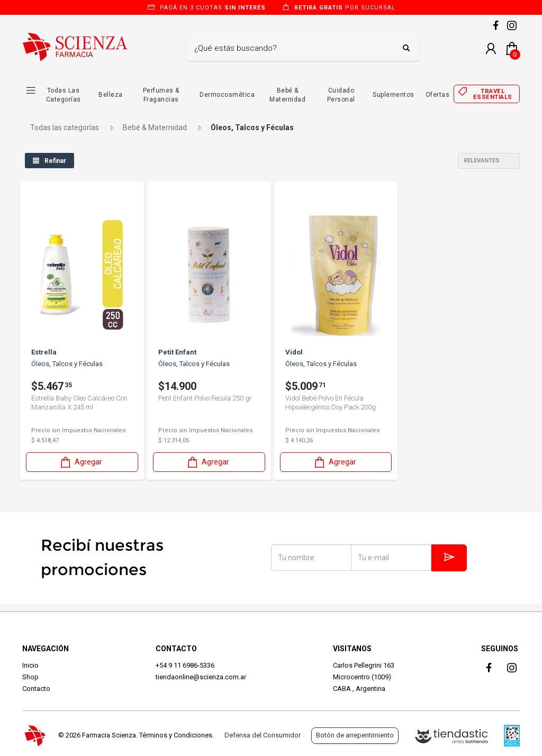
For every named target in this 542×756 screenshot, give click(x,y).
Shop (30, 677)
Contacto (36, 689)
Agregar (80, 462)
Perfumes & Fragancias (161, 95)
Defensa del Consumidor (263, 735)
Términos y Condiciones (176, 735)
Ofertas (438, 95)
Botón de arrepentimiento (355, 735)
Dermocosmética (227, 95)
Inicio (30, 665)
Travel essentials (493, 94)
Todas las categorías (65, 127)
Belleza (111, 95)
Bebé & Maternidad (287, 95)
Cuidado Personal (341, 95)
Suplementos (394, 95)
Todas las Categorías (64, 95)
